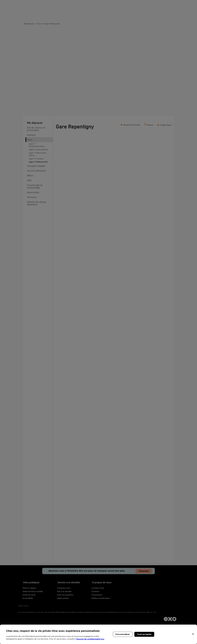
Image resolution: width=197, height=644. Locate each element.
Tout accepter (144, 634)
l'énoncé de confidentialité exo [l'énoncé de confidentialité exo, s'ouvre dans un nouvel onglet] (91, 639)
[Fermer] (193, 634)
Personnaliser (123, 634)
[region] (98, 634)
